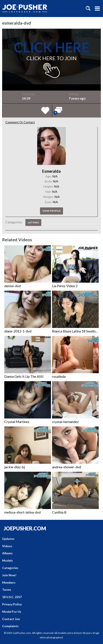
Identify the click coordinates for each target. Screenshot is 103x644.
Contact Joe (11, 619)
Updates (8, 539)
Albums (7, 553)
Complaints (10, 626)
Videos (7, 546)
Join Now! (9, 575)
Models (8, 560)
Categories (10, 568)
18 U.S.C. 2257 (12, 597)
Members (9, 582)
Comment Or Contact (20, 122)
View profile (51, 211)
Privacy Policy (12, 604)
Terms (7, 590)
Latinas (33, 222)
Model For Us (12, 612)
